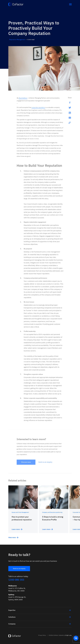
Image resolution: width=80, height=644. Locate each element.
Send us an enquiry (19, 569)
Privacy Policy (42, 635)
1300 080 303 (16, 580)
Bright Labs (69, 635)
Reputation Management (17, 40)
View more (13, 537)
